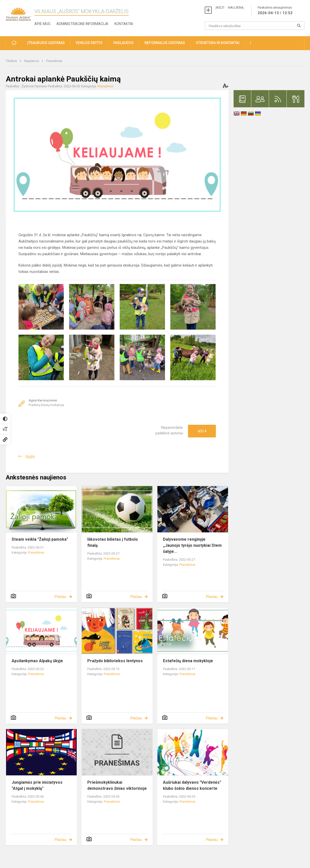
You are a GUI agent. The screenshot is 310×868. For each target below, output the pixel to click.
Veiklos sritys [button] (89, 43)
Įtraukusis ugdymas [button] (46, 43)
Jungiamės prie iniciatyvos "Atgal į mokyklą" (37, 785)
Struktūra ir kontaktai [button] (218, 43)
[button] (14, 43)
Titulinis (12, 61)
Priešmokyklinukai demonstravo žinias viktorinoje (117, 785)
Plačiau (60, 597)
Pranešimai (54, 61)
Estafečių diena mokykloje (188, 661)
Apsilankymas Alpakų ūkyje (37, 661)
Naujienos (32, 61)
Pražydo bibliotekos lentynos (115, 661)
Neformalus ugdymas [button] (165, 43)
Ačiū (202, 431)
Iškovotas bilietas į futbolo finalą (113, 542)
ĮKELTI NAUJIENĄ (230, 7)
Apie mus (42, 24)
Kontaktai (124, 24)
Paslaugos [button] (123, 43)
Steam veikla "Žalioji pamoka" (40, 539)
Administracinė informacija (82, 24)
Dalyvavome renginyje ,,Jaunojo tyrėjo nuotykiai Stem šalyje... (192, 545)
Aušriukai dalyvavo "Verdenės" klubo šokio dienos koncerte (192, 785)
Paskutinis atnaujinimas (275, 11)
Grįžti (30, 457)
